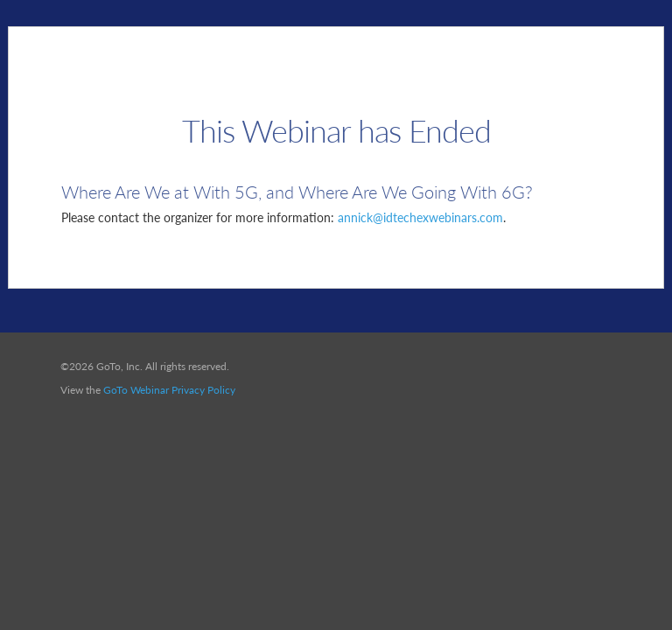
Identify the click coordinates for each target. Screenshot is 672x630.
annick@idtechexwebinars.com (420, 217)
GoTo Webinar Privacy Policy (169, 390)
